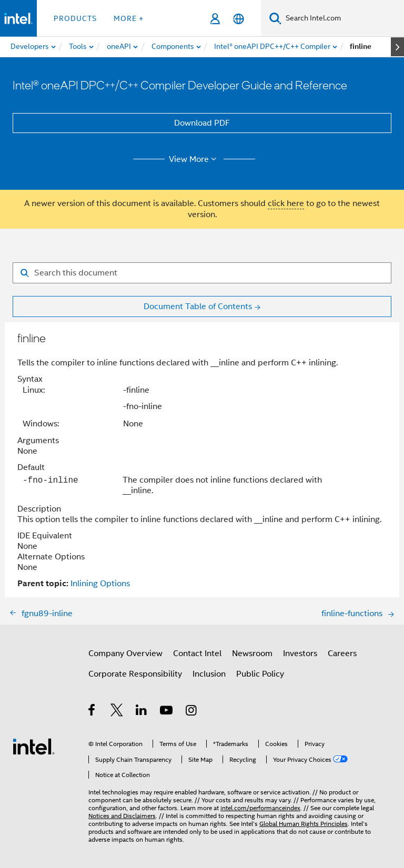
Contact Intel (197, 653)
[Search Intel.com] (343, 18)
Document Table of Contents (198, 307)
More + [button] (129, 18)
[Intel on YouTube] (167, 712)
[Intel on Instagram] (192, 712)
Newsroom (252, 653)
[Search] (275, 18)
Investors (300, 653)
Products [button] (75, 18)
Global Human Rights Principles (304, 824)
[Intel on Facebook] (92, 712)
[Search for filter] (202, 273)
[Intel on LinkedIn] (142, 712)
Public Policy (260, 674)
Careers (342, 653)
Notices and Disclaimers (122, 816)
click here (286, 203)
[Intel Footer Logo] (34, 746)
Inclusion (209, 674)
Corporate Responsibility (135, 674)
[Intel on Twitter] (117, 712)
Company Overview (125, 653)
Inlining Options (100, 584)
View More (194, 159)
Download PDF (202, 123)
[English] (239, 19)
